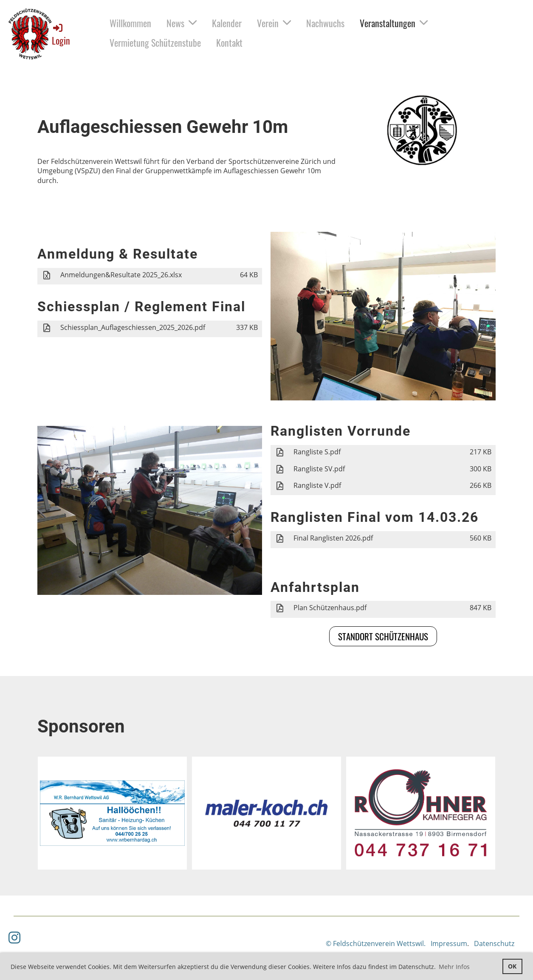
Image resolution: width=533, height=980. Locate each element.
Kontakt (229, 42)
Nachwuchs (325, 23)
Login (61, 35)
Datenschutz (494, 943)
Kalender (227, 23)
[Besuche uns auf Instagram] (14, 937)
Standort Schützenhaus (383, 636)
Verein (274, 23)
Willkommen (130, 23)
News (182, 23)
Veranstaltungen (394, 23)
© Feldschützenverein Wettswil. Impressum (396, 943)
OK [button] (512, 966)
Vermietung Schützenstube (155, 42)
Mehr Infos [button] (454, 967)
